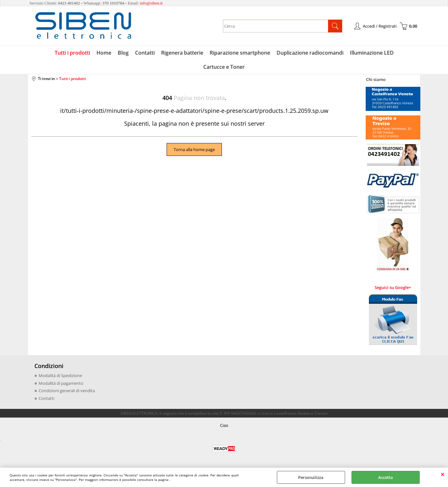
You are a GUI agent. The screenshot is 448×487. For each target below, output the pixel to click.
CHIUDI (443, 474)
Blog (123, 53)
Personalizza (311, 477)
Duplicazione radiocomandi (310, 53)
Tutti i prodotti (72, 53)
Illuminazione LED (372, 53)
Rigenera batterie (182, 53)
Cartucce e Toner (224, 67)
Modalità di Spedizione (60, 375)
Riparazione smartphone (240, 53)
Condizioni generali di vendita (67, 391)
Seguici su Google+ (393, 287)
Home (104, 53)
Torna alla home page (194, 149)
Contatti (145, 53)
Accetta (386, 477)
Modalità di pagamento (61, 383)
